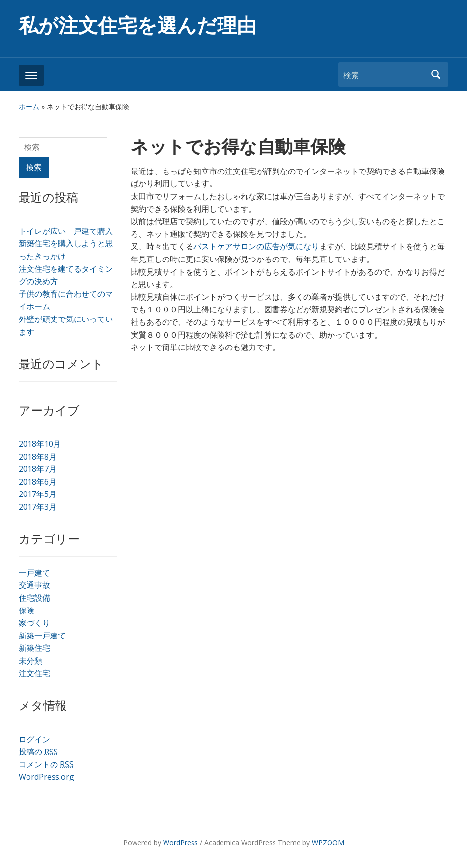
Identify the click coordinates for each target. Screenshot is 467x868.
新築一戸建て (42, 636)
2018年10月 (40, 444)
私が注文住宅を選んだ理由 (137, 26)
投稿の (38, 752)
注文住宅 (34, 673)
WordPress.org (46, 777)
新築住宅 (34, 648)
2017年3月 (38, 507)
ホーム (29, 106)
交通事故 (34, 585)
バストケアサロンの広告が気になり (256, 246)
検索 (436, 74)
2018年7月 (38, 469)
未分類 (30, 661)
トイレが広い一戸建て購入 (66, 231)
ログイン (34, 739)
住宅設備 (34, 598)
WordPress (180, 843)
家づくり (34, 623)
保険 (27, 610)
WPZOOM (328, 843)
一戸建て (34, 573)
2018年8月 (38, 457)
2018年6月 (38, 482)
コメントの (46, 765)
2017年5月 (38, 494)
